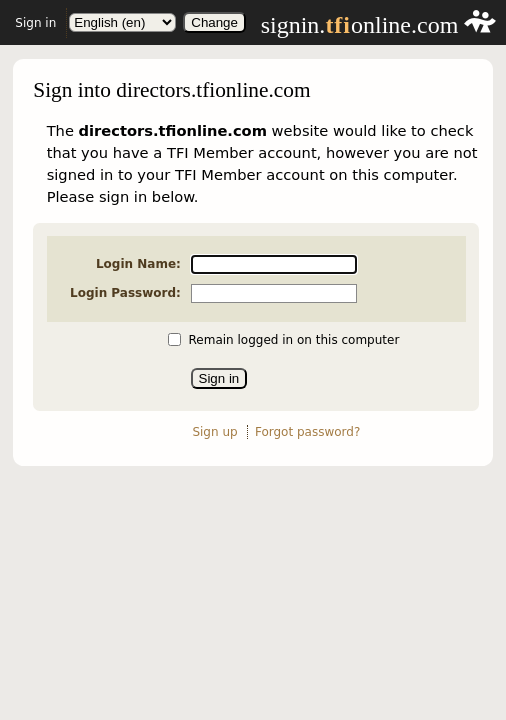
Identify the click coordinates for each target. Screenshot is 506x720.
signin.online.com (379, 25)
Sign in (35, 23)
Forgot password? (307, 432)
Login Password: (125, 293)
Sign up (214, 432)
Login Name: (138, 264)
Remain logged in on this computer (294, 340)
